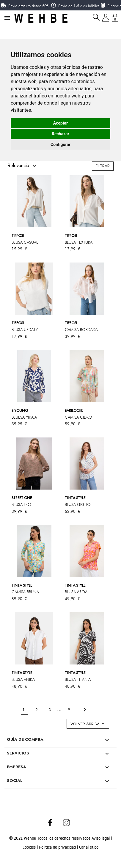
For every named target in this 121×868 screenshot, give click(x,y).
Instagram (67, 822)
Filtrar (103, 166)
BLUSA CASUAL (25, 242)
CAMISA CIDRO (78, 417)
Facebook (50, 822)
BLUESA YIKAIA (24, 417)
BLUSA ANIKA (23, 679)
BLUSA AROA (76, 592)
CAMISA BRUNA (25, 592)
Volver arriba (88, 724)
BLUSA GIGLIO (78, 504)
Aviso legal (101, 838)
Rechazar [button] (60, 134)
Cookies (30, 847)
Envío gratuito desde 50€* (29, 6)
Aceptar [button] (61, 123)
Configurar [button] (60, 145)
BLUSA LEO (21, 504)
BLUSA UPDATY (25, 330)
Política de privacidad (58, 847)
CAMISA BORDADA (81, 330)
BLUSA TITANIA (78, 679)
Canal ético (89, 847)
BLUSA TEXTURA (79, 242)
